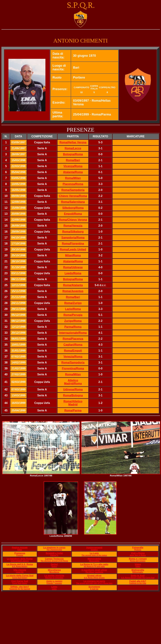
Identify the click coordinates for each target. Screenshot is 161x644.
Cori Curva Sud (20, 581)
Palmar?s (54, 555)
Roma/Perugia (73, 315)
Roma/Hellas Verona (73, 142)
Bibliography (138, 572)
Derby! (54, 564)
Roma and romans (138, 561)
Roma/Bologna (73, 395)
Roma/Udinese (73, 267)
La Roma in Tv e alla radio (94, 564)
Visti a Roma (138, 553)
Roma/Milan (73, 178)
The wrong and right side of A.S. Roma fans (94, 583)
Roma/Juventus (73, 291)
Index (20, 550)
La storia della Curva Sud (20, 575)
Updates (94, 550)
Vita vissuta (20, 570)
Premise (20, 555)
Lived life (20, 572)
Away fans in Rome (138, 555)
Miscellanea (54, 570)
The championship (54, 550)
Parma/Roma (73, 327)
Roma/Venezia (73, 226)
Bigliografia (138, 570)
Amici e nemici (54, 581)
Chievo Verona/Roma (73, 196)
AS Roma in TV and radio (94, 567)
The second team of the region (94, 555)
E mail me (94, 589)
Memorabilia (94, 559)
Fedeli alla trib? (138, 581)
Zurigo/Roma (73, 321)
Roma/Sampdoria (73, 190)
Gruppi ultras (94, 575)
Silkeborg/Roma (73, 208)
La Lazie (94, 553)
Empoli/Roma (73, 214)
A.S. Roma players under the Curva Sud (138, 578)
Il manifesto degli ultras (94, 570)
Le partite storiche (54, 575)
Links (54, 587)
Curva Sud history (20, 578)
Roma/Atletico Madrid (73, 403)
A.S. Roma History (20, 567)
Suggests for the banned (20, 589)
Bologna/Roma (73, 154)
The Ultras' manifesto (94, 572)
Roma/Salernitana (73, 202)
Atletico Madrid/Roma (73, 382)
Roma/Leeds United (73, 249)
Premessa (20, 553)
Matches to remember (54, 578)
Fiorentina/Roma (73, 368)
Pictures (138, 550)
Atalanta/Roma (73, 172)
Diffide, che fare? (20, 587)
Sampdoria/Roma (73, 238)
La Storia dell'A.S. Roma (20, 564)
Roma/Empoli (73, 351)
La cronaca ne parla (94, 581)
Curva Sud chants (20, 583)
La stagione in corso (54, 547)
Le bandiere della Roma (20, 559)
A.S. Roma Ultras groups (94, 578)
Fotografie (138, 547)
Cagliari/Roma (73, 345)
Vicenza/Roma (73, 166)
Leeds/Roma (73, 273)
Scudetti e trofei (54, 553)
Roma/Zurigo (73, 303)
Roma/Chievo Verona (73, 220)
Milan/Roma (73, 255)
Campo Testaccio (54, 559)
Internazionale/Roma (73, 333)
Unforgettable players (20, 561)
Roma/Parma (73, 410)
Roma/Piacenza (73, 339)
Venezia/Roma (73, 357)
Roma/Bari (73, 160)
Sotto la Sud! (138, 575)
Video (138, 564)
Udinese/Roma (73, 389)
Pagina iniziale (20, 547)
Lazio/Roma (73, 309)
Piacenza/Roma (73, 184)
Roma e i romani (138, 559)
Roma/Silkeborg (73, 232)
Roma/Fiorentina (73, 244)
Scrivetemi (94, 587)
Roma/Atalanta (73, 285)
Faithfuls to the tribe (138, 583)
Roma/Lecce (73, 148)
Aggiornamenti (94, 547)
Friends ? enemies (54, 583)
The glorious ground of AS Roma (54, 561)
